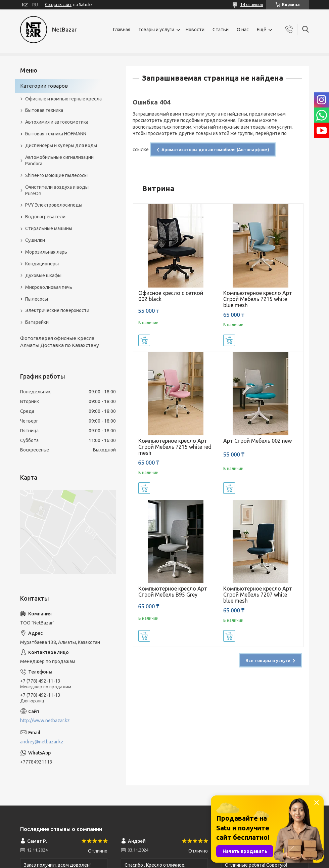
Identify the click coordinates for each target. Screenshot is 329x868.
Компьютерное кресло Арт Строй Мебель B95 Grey (173, 592)
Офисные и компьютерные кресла (63, 99)
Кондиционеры (42, 264)
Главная (122, 30)
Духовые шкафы (43, 275)
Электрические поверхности (57, 310)
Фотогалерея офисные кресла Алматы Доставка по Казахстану (59, 341)
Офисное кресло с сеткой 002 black (171, 296)
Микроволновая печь (49, 287)
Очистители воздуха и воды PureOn (57, 190)
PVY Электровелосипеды (54, 205)
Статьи (221, 30)
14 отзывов (252, 5)
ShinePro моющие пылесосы (56, 175)
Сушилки (35, 240)
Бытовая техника (44, 110)
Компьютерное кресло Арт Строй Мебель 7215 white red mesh (175, 447)
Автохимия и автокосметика (57, 122)
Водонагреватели (45, 217)
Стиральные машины (49, 228)
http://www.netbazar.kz (45, 721)
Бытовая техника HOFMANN (56, 134)
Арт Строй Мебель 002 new (257, 441)
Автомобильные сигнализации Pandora (59, 160)
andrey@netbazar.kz (42, 742)
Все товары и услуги (268, 660)
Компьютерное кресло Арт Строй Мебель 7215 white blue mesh (258, 299)
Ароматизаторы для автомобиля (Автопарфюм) (215, 149)
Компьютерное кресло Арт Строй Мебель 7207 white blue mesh (258, 595)
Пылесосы (37, 299)
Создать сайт (58, 5)
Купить (144, 340)
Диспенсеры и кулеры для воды (61, 145)
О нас (243, 30)
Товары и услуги (156, 30)
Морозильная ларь (46, 252)
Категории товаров (44, 86)
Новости (195, 30)
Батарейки (37, 322)
